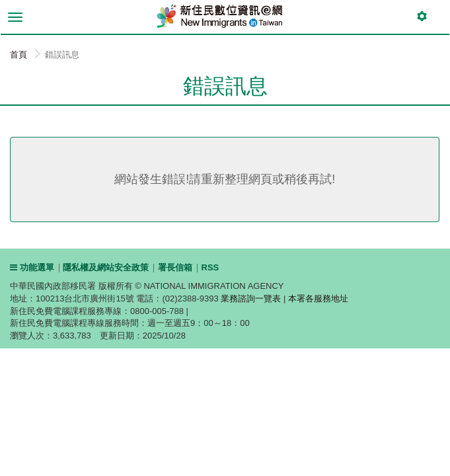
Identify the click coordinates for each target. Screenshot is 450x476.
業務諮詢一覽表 (251, 298)
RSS (210, 267)
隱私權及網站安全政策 (106, 267)
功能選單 (32, 267)
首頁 (19, 55)
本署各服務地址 (318, 298)
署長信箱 (175, 267)
